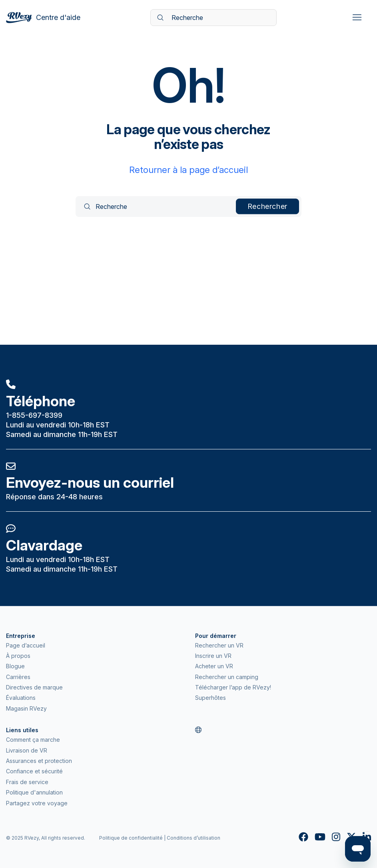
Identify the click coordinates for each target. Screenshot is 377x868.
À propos (18, 656)
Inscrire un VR (213, 656)
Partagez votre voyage (37, 803)
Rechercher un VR (219, 645)
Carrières (18, 677)
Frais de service (27, 782)
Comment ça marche (33, 740)
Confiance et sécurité (34, 771)
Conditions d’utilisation (193, 838)
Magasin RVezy (26, 708)
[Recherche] (213, 18)
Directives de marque (34, 687)
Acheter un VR (214, 666)
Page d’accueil (26, 645)
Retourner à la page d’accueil (188, 170)
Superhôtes (210, 698)
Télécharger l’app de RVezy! (233, 687)
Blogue (15, 666)
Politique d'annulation (34, 792)
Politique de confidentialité (131, 838)
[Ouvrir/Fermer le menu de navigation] (357, 18)
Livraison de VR (27, 750)
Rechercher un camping (227, 677)
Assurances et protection (39, 761)
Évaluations (21, 698)
